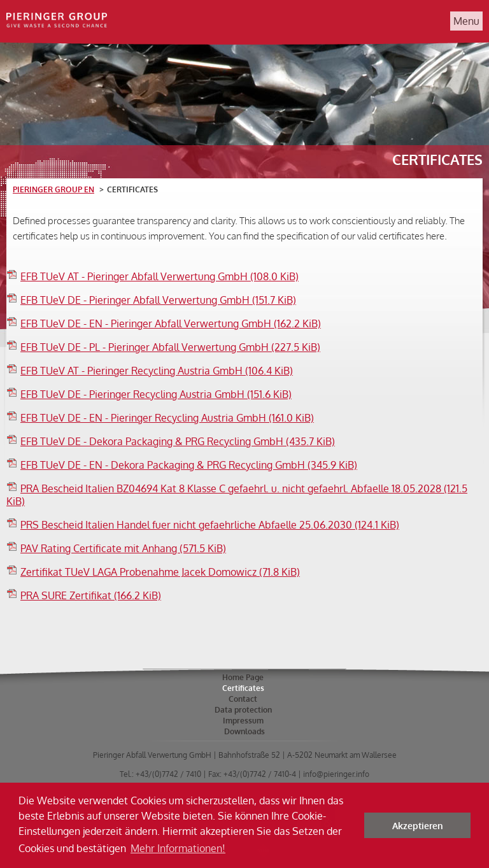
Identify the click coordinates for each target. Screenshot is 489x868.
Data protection (243, 710)
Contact (243, 699)
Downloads (244, 731)
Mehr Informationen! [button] (178, 848)
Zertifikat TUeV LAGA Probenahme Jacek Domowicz (160, 572)
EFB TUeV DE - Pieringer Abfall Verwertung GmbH (158, 300)
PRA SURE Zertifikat (91, 595)
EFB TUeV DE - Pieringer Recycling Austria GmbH (156, 394)
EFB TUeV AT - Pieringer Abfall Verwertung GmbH (159, 276)
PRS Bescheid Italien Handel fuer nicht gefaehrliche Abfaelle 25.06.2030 (210, 525)
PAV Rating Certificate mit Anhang (123, 548)
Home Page (243, 677)
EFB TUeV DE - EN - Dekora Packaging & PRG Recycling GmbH (189, 465)
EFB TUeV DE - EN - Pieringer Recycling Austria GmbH (167, 418)
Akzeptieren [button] (418, 825)
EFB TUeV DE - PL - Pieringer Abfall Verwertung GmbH (170, 347)
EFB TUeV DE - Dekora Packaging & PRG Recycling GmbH (178, 441)
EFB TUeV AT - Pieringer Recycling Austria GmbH (157, 371)
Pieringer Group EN (53, 189)
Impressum (243, 721)
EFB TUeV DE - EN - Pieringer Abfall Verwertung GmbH (171, 324)
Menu (466, 21)
